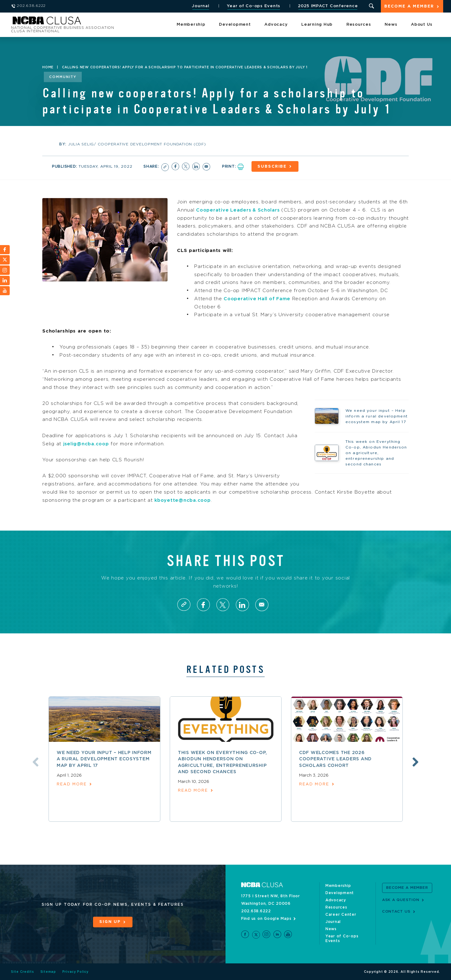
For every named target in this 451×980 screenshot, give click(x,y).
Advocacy (276, 25)
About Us (422, 25)
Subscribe (273, 167)
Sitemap (48, 972)
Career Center (341, 914)
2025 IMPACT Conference (327, 6)
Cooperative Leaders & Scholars (239, 210)
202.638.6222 (256, 911)
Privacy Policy (76, 972)
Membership (191, 25)
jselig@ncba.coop (87, 443)
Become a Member (409, 7)
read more (72, 784)
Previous (34, 762)
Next (417, 762)
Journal (200, 6)
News (391, 25)
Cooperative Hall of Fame (258, 298)
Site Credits (23, 972)
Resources (359, 25)
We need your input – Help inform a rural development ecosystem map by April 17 (104, 759)
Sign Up (110, 922)
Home (48, 67)
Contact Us (396, 911)
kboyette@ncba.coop (183, 500)
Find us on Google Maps (266, 918)
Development (235, 25)
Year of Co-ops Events (253, 6)
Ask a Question (401, 899)
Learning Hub (317, 25)
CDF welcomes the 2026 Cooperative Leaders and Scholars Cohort (335, 759)
